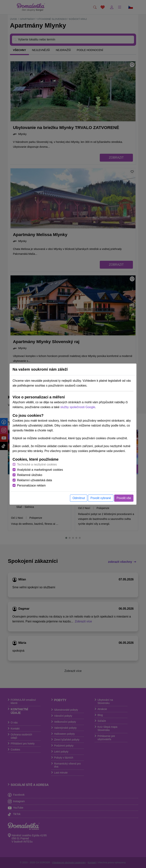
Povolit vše (124, 498)
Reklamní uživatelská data (35, 480)
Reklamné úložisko (30, 475)
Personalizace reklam (31, 485)
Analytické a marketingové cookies (40, 470)
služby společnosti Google (78, 407)
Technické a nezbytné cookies (37, 464)
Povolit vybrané (101, 498)
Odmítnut (79, 498)
